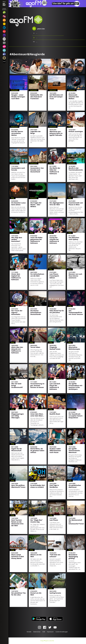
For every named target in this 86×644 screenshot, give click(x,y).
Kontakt (29, 632)
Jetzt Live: (39, 29)
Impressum (50, 632)
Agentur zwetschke (50, 641)
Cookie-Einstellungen (62, 632)
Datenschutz (37, 632)
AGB (44, 632)
